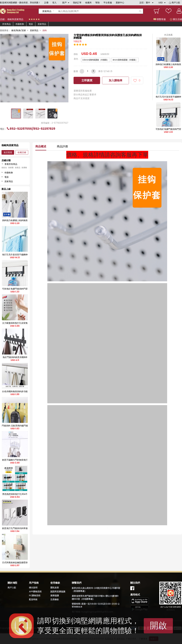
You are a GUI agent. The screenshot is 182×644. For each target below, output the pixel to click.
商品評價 (62, 146)
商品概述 (41, 146)
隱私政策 (55, 588)
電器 (31, 24)
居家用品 (42, 24)
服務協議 (55, 595)
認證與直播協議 (58, 592)
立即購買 (87, 80)
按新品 (18, 168)
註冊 (46, 3)
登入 (54, 3)
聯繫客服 (160, 19)
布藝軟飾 (20, 24)
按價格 (24, 168)
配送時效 (33, 599)
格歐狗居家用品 (15, 19)
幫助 (98, 3)
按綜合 (4, 168)
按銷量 (11, 168)
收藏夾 (88, 3)
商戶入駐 (176, 3)
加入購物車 (116, 80)
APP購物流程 (35, 592)
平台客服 (108, 3)
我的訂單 (77, 3)
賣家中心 (120, 3)
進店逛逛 (8, 152)
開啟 (158, 625)
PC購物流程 (35, 595)
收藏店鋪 (22, 152)
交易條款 (55, 599)
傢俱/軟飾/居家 (19, 30)
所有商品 (7, 24)
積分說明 (33, 588)
